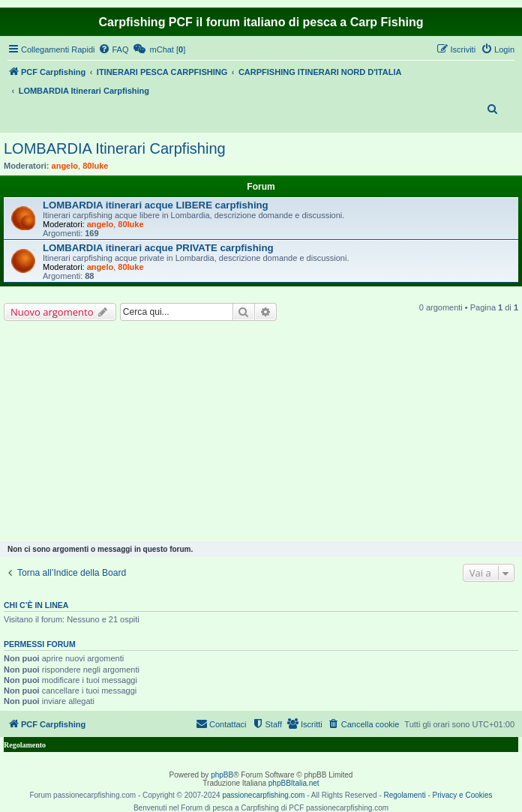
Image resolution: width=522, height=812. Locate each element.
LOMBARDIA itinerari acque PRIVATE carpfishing (158, 248)
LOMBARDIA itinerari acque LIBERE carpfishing (156, 205)
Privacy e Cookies (463, 795)
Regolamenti (404, 795)
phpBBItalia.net (294, 783)
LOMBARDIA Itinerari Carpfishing (115, 148)
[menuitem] (113, 49)
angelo (65, 166)
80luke (95, 166)
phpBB (222, 775)
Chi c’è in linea (36, 605)
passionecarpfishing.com (263, 795)
